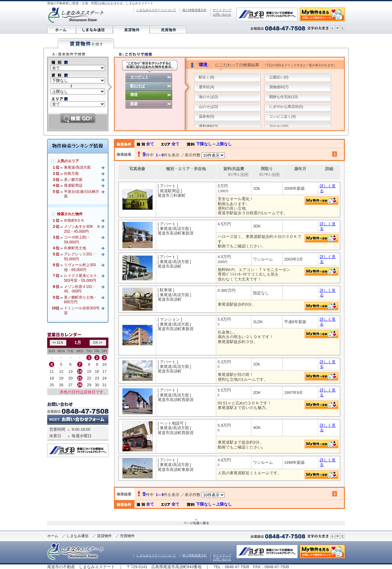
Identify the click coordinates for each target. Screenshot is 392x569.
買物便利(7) (279, 87)
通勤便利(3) (208, 126)
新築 (134, 104)
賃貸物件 (104, 536)
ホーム (53, 536)
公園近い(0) (279, 77)
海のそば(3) (208, 97)
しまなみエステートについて (156, 10)
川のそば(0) (279, 126)
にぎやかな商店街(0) (286, 107)
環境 (134, 95)
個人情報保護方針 (194, 10)
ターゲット (139, 77)
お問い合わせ (222, 15)
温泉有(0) (207, 116)
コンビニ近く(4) (283, 116)
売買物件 (127, 536)
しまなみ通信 (77, 536)
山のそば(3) (208, 107)
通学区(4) (207, 87)
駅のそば (138, 86)
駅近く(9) (207, 77)
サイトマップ (222, 10)
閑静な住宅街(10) (283, 97)
